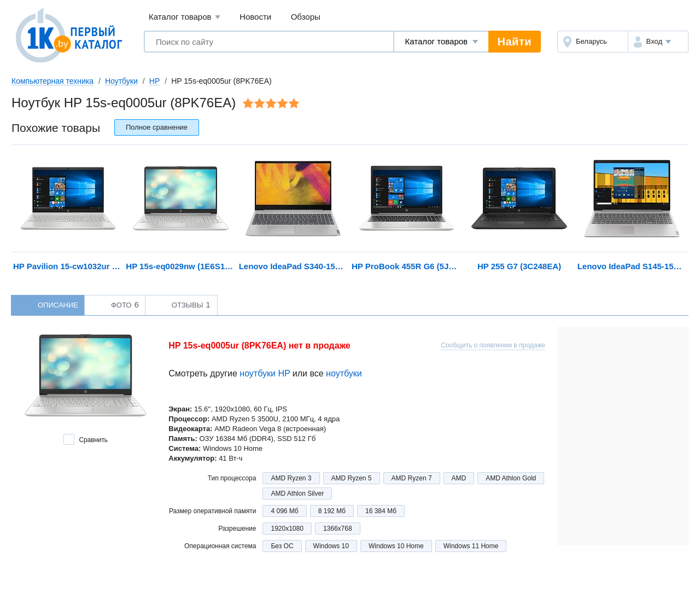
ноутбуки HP (265, 373)
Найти (515, 42)
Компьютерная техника (52, 81)
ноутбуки (344, 373)
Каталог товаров (185, 17)
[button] (658, 42)
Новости (255, 17)
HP (154, 81)
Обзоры (306, 17)
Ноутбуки (121, 81)
